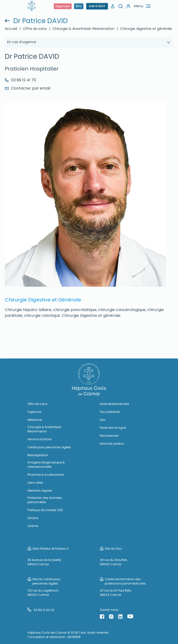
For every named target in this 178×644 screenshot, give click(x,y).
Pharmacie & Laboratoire (46, 475)
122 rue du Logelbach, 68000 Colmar (43, 593)
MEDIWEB (74, 637)
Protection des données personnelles (45, 500)
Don (103, 420)
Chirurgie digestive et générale (146, 29)
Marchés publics (112, 444)
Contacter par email (27, 88)
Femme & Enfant (40, 439)
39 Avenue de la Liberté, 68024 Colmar (44, 562)
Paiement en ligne (113, 428)
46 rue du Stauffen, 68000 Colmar (114, 562)
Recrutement (109, 436)
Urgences (63, 6)
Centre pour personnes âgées (49, 447)
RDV (79, 6)
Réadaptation (38, 455)
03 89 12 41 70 (21, 80)
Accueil (11, 29)
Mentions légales (40, 491)
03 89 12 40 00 (41, 610)
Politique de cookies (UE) (45, 510)
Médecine (35, 420)
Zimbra (33, 518)
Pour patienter (110, 412)
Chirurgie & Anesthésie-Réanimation (83, 29)
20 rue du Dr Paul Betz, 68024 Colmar (116, 593)
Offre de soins (35, 29)
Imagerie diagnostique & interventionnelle (46, 465)
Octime (33, 526)
